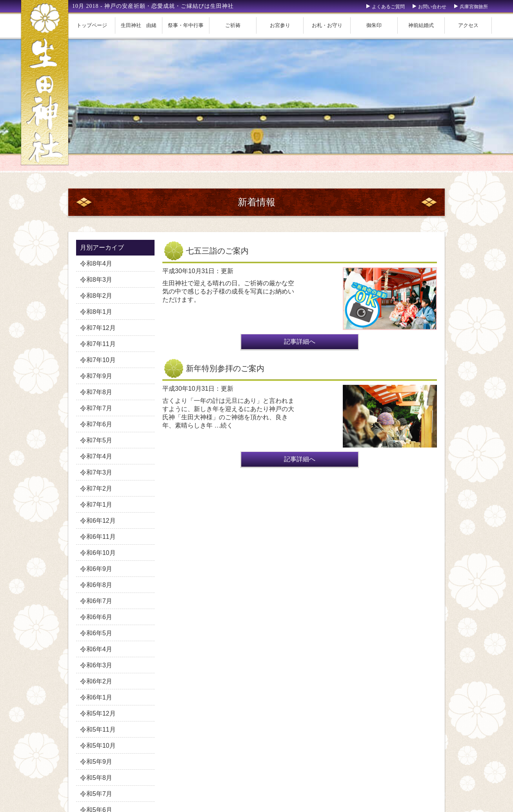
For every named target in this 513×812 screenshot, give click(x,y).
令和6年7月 (96, 601)
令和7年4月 (96, 456)
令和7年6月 (96, 424)
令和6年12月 (98, 521)
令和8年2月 (96, 296)
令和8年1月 (96, 312)
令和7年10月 (98, 360)
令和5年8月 (96, 778)
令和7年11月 (98, 344)
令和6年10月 (98, 553)
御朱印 (374, 25)
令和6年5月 (96, 633)
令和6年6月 (96, 617)
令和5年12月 (98, 713)
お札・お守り (327, 25)
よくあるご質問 (388, 7)
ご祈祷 (233, 25)
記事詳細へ (300, 342)
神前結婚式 (421, 25)
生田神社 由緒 (139, 25)
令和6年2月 (96, 681)
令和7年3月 (96, 472)
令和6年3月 (96, 665)
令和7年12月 (98, 328)
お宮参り (280, 25)
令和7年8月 (96, 392)
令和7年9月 (96, 376)
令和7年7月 (96, 408)
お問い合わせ (432, 7)
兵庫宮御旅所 (474, 7)
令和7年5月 (96, 440)
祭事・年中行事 (186, 25)
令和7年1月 (96, 505)
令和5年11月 (98, 730)
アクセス (468, 25)
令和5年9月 (96, 762)
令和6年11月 (98, 537)
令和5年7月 (96, 794)
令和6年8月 (96, 585)
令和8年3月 (96, 280)
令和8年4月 (96, 264)
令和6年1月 (96, 697)
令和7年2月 (96, 488)
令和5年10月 (98, 746)
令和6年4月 (96, 649)
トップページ (92, 25)
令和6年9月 (96, 569)
